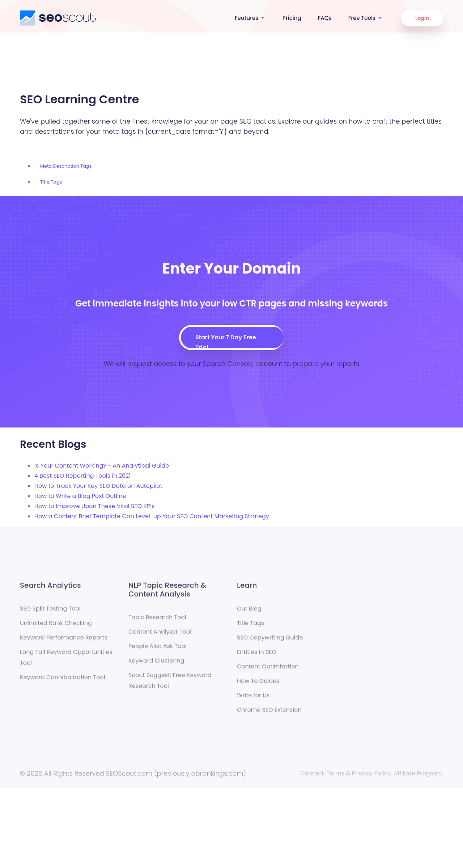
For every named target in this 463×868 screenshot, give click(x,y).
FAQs (325, 18)
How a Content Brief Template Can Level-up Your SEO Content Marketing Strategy (152, 516)
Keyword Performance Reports (64, 641)
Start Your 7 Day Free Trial (226, 341)
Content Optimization (268, 669)
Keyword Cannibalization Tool (63, 680)
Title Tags (51, 182)
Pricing (292, 18)
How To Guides (258, 684)
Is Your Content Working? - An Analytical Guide (102, 466)
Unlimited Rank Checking (56, 626)
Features (250, 18)
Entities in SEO (257, 655)
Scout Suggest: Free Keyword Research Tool (170, 684)
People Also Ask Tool (158, 649)
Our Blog (249, 612)
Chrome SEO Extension (269, 713)
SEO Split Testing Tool (50, 612)
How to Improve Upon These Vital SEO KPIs (95, 506)
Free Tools (366, 18)
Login (422, 18)
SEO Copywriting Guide (270, 641)
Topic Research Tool (157, 620)
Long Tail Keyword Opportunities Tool (66, 660)
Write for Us (253, 698)
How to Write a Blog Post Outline (80, 496)
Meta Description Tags (66, 166)
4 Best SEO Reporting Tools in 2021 (82, 476)
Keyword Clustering (156, 664)
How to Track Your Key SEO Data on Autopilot (98, 486)
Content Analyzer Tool (160, 635)
